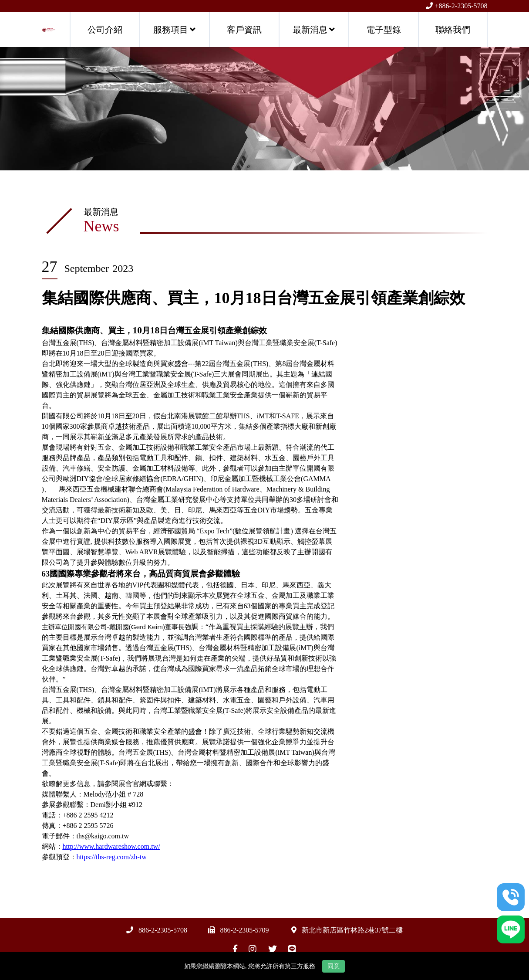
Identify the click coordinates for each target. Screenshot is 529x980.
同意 (334, 966)
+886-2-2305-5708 (461, 6)
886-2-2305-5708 (163, 930)
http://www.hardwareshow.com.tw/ (111, 846)
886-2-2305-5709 (245, 930)
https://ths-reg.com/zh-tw (112, 857)
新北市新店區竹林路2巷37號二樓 (352, 930)
